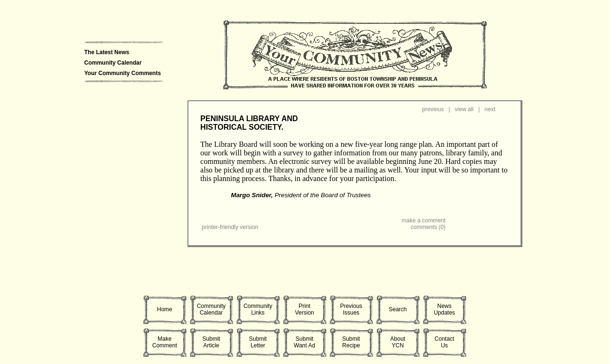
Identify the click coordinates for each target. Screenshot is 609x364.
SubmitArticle (211, 342)
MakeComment (165, 342)
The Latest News (107, 52)
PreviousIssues (351, 309)
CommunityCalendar (211, 309)
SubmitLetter (258, 342)
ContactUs (444, 342)
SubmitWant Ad (305, 342)
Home (165, 309)
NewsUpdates (445, 309)
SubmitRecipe (351, 342)
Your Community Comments (123, 73)
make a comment (423, 220)
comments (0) (428, 227)
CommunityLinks (258, 309)
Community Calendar (113, 63)
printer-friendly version (230, 227)
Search (398, 309)
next (490, 109)
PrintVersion (304, 309)
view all (464, 109)
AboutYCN (398, 342)
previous (433, 109)
